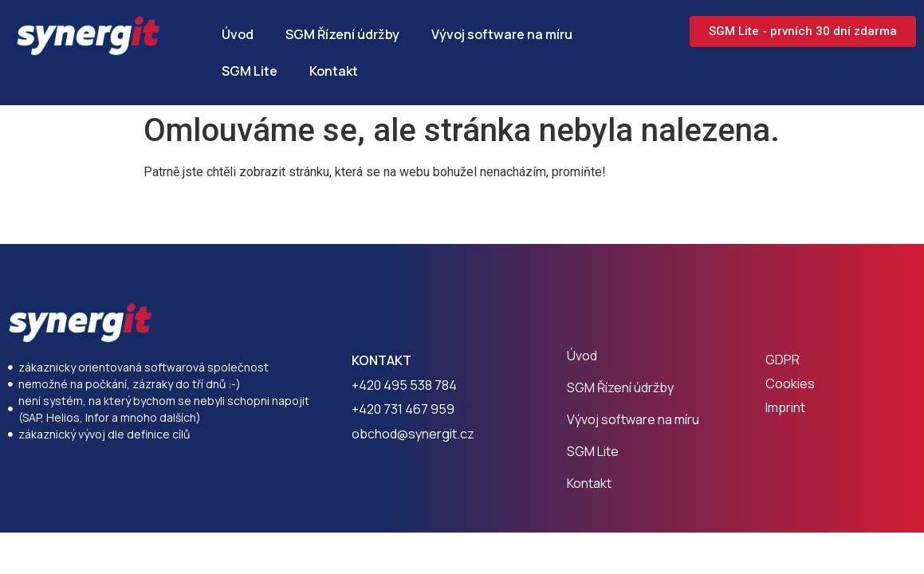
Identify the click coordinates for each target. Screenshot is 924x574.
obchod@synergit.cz (413, 434)
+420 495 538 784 (404, 385)
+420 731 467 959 (403, 409)
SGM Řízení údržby (342, 34)
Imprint (785, 407)
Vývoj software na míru (502, 34)
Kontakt (334, 71)
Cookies (790, 383)
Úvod (238, 34)
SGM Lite (250, 71)
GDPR (782, 360)
